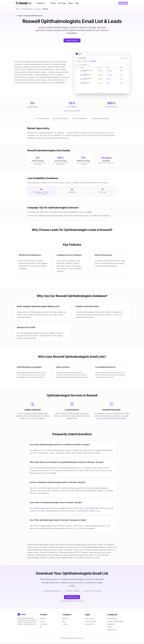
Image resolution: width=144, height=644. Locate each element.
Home (18, 9)
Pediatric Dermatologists (115, 621)
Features (43, 618)
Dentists (110, 627)
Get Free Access (72, 597)
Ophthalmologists (28, 9)
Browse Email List (72, 40)
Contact (65, 624)
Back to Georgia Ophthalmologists (29, 16)
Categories (41, 3)
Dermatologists (112, 618)
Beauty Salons (112, 630)
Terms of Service (90, 621)
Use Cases (62, 3)
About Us (65, 618)
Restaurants (111, 624)
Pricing (53, 3)
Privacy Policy (89, 618)
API (41, 627)
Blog (77, 3)
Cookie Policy (89, 624)
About (71, 3)
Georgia (38, 9)
